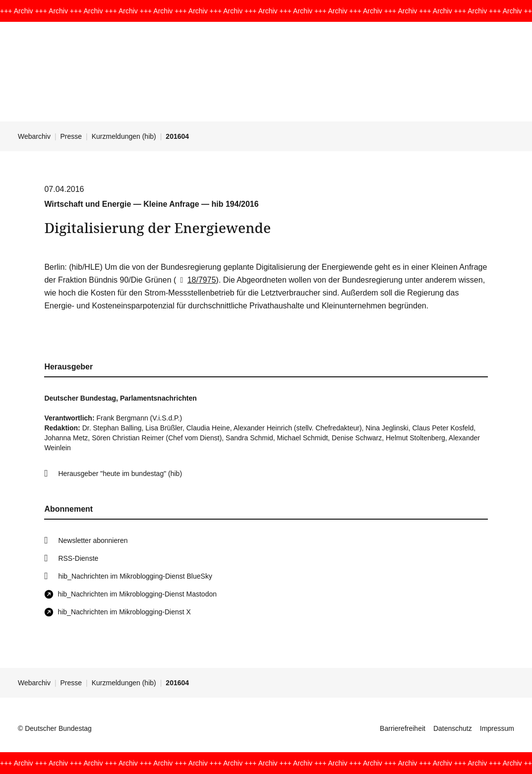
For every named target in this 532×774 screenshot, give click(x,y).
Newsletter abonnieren (93, 540)
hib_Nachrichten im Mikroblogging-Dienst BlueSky (135, 576)
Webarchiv (34, 136)
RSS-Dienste (78, 558)
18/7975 (196, 280)
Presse (71, 136)
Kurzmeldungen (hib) (124, 136)
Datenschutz (453, 728)
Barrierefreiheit (403, 728)
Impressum (497, 728)
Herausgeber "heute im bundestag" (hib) (120, 474)
